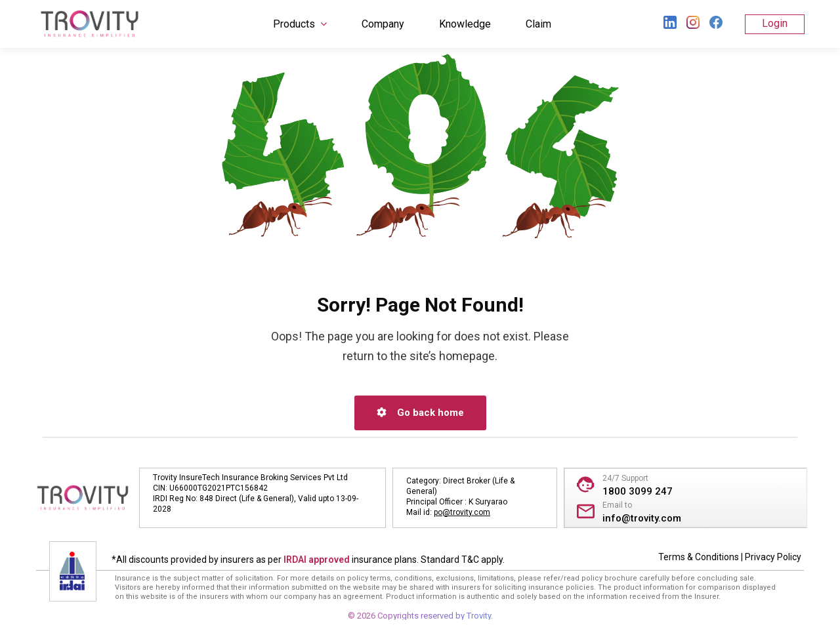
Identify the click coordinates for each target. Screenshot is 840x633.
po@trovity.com (462, 512)
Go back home (420, 413)
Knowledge (465, 24)
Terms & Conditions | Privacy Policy (730, 557)
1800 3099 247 (638, 491)
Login (775, 23)
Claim (538, 24)
